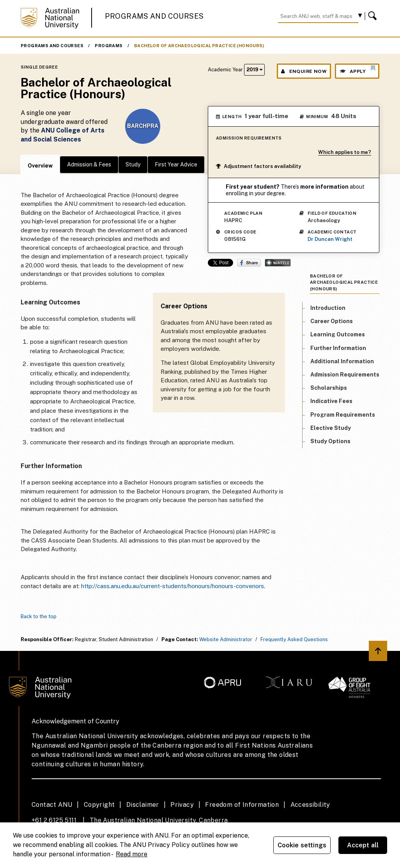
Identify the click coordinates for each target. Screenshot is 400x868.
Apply (357, 69)
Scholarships (329, 388)
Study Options (330, 441)
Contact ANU (52, 805)
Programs (109, 46)
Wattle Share (278, 263)
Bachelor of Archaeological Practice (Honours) (199, 46)
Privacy (182, 805)
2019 (254, 70)
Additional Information (342, 361)
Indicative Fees (331, 401)
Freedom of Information (242, 805)
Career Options (332, 321)
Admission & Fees (89, 164)
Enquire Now (304, 71)
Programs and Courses (154, 16)
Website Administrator (226, 639)
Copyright (99, 805)
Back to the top (39, 616)
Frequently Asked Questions (294, 639)
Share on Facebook (249, 263)
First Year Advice (176, 164)
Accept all (363, 845)
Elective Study (331, 428)
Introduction (328, 308)
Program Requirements (343, 415)
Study (133, 164)
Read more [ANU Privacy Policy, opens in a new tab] (132, 854)
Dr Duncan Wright (330, 239)
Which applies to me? (345, 152)
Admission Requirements (345, 375)
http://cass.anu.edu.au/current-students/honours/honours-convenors (173, 586)
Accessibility (310, 805)
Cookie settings (302, 845)
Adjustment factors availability (258, 166)
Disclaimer (143, 805)
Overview (40, 166)
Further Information (338, 348)
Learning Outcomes (338, 334)
